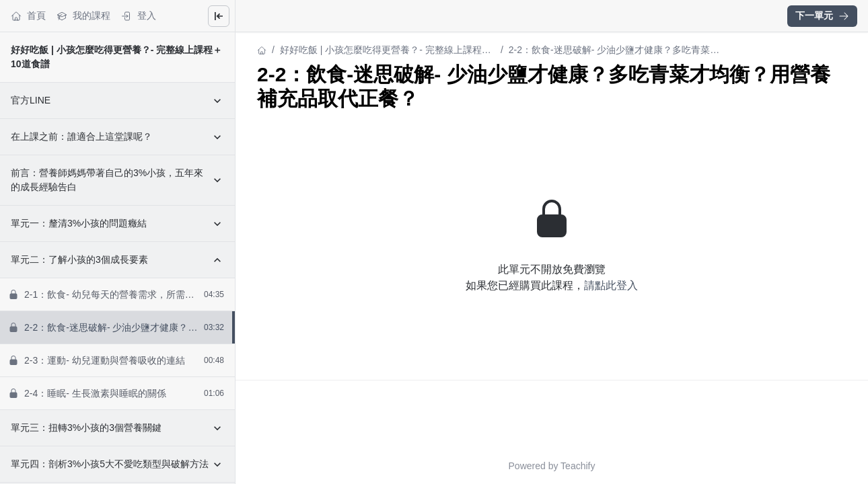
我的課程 (83, 16)
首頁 (28, 16)
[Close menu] (219, 16)
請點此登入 (611, 285)
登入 (139, 16)
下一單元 (822, 15)
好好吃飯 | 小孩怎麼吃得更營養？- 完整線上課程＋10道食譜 (386, 51)
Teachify (578, 466)
